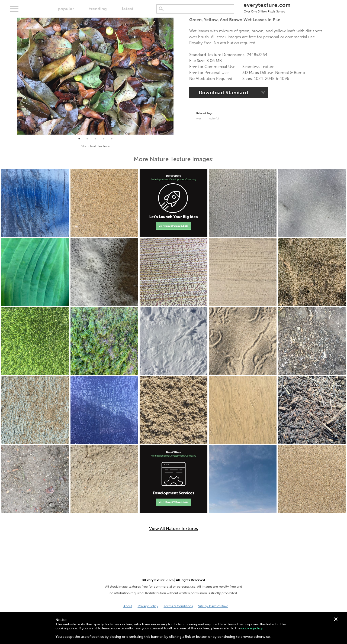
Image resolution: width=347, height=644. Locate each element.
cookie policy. (252, 628)
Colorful (214, 119)
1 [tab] (79, 139)
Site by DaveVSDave (213, 606)
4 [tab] (104, 139)
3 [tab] (95, 139)
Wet (199, 119)
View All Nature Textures (173, 529)
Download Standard (224, 93)
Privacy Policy (148, 606)
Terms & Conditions (178, 606)
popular (66, 9)
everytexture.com (267, 7)
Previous (13, 76)
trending (98, 9)
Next (178, 76)
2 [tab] (87, 139)
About (128, 606)
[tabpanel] (95, 76)
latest (128, 9)
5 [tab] (112, 139)
